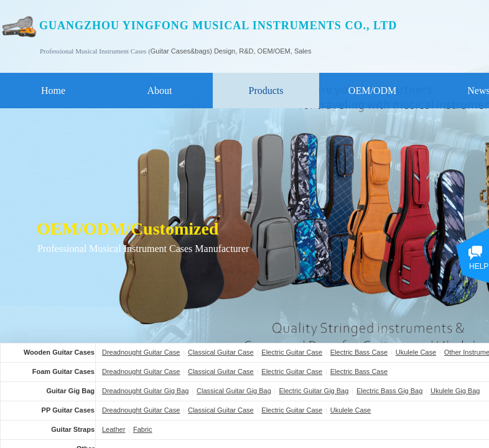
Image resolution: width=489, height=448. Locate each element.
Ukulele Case (416, 352)
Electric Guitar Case (292, 352)
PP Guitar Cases (68, 410)
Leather (114, 429)
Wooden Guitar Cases (59, 352)
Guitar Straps (73, 429)
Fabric (143, 429)
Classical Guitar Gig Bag (234, 391)
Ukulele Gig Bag (455, 391)
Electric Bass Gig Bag (389, 391)
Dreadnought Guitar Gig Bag (145, 391)
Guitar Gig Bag (70, 391)
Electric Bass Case (359, 352)
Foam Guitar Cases (63, 371)
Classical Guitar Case (221, 352)
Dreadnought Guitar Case (141, 352)
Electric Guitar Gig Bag (314, 391)
